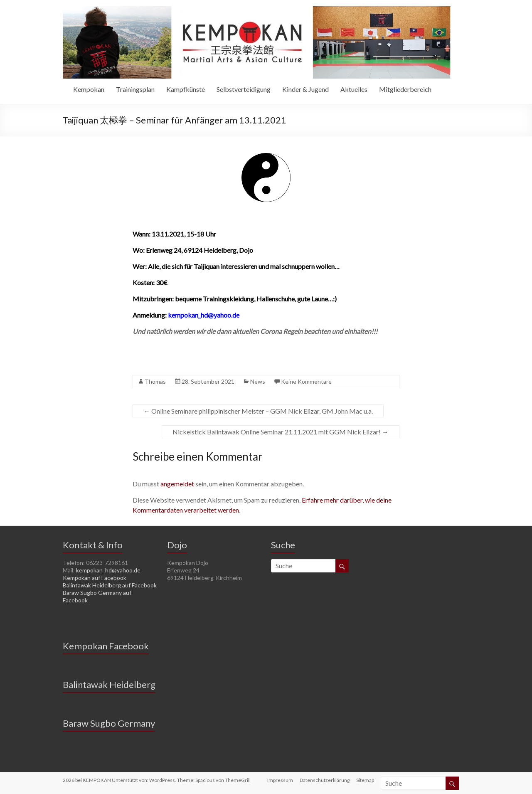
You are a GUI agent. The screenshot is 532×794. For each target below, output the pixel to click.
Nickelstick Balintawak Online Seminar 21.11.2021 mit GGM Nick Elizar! (281, 432)
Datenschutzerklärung (325, 780)
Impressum (280, 780)
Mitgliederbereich (405, 89)
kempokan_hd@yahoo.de (108, 570)
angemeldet (177, 484)
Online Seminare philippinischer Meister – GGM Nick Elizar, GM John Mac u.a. (258, 411)
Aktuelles (354, 89)
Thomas (155, 381)
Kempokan (89, 89)
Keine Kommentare (306, 381)
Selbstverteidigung (244, 89)
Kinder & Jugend (305, 89)
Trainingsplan (135, 89)
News (258, 381)
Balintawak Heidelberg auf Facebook (110, 585)
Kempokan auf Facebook (95, 578)
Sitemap (365, 780)
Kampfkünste (186, 89)
